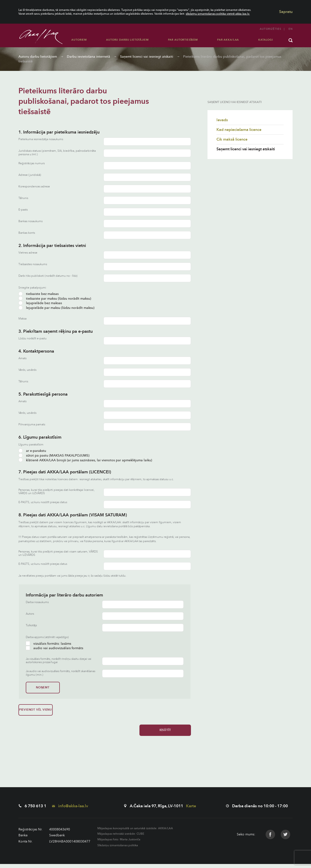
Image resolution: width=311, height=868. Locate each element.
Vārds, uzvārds (27, 370)
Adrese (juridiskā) (30, 175)
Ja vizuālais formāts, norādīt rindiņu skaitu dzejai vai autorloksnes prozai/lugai (58, 661)
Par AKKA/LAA (228, 40)
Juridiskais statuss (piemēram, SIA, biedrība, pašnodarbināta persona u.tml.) (57, 153)
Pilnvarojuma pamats (32, 425)
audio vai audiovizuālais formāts (54, 648)
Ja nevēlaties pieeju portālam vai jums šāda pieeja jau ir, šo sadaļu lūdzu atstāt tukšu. (72, 576)
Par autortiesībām (183, 40)
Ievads (222, 120)
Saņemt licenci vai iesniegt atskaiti (147, 57)
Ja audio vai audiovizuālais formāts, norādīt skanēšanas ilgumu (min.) (60, 673)
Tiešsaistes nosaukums (33, 264)
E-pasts (23, 210)
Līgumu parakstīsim (31, 445)
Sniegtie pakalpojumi (32, 288)
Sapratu (286, 12)
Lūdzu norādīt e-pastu (32, 339)
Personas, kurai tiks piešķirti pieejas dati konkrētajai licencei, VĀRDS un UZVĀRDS (56, 492)
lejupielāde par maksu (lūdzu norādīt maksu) (56, 308)
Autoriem (79, 40)
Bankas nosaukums (30, 221)
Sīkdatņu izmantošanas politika (118, 849)
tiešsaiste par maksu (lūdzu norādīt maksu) (55, 299)
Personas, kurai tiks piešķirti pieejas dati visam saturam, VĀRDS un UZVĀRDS (58, 553)
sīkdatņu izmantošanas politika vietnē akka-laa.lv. (218, 14)
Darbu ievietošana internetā (89, 57)
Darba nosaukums (37, 602)
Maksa (22, 319)
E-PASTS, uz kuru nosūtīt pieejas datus (43, 502)
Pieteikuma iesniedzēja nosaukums (41, 139)
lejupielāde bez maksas (40, 303)
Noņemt (42, 687)
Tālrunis (23, 198)
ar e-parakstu (32, 451)
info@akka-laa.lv (70, 810)
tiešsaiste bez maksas (39, 294)
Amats (22, 358)
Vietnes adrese (28, 253)
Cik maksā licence (232, 139)
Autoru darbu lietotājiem (127, 40)
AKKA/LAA (166, 832)
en (291, 29)
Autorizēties (270, 29)
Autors (30, 614)
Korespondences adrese (34, 187)
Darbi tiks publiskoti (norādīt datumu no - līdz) (48, 276)
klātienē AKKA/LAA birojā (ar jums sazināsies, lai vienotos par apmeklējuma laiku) (85, 460)
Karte (191, 810)
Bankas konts (27, 233)
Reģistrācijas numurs (32, 163)
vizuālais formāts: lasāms (48, 644)
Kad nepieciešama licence (239, 130)
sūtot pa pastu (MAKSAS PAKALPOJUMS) (54, 456)
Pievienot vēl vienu (34, 712)
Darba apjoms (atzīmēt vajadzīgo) (47, 637)
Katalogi (266, 40)
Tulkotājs (31, 625)
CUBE (140, 838)
